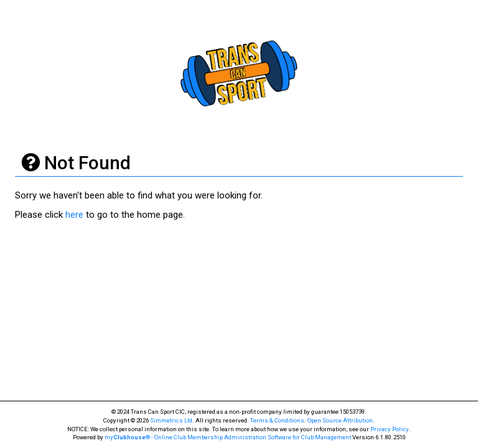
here (74, 215)
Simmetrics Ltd (171, 420)
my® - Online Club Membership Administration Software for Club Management (228, 437)
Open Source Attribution (340, 420)
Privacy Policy (390, 429)
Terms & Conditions (277, 420)
